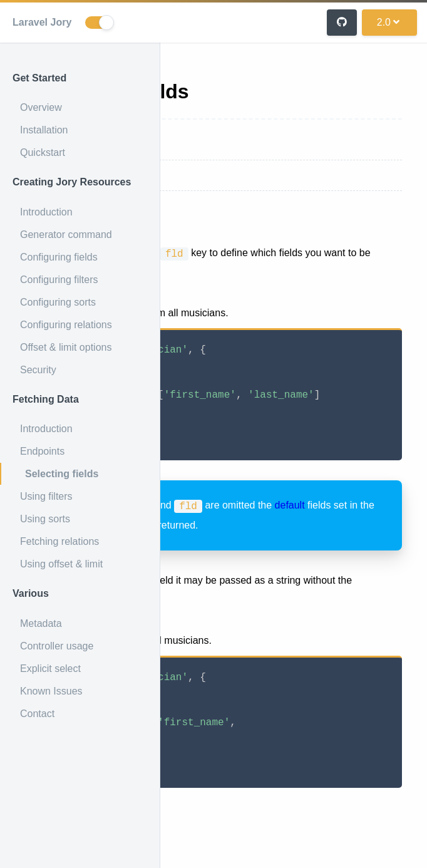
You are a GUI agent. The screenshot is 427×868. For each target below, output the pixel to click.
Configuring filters (59, 280)
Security (38, 370)
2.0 (388, 22)
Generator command (66, 235)
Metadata (41, 623)
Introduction (46, 212)
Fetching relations (59, 541)
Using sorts (45, 519)
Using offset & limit (61, 564)
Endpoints (42, 451)
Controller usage (57, 646)
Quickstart (43, 152)
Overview (41, 107)
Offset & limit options (66, 347)
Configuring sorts (58, 302)
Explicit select (50, 669)
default (290, 505)
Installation (44, 130)
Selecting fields (62, 474)
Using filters (46, 496)
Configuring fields (59, 257)
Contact (37, 714)
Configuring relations (66, 325)
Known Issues (51, 691)
